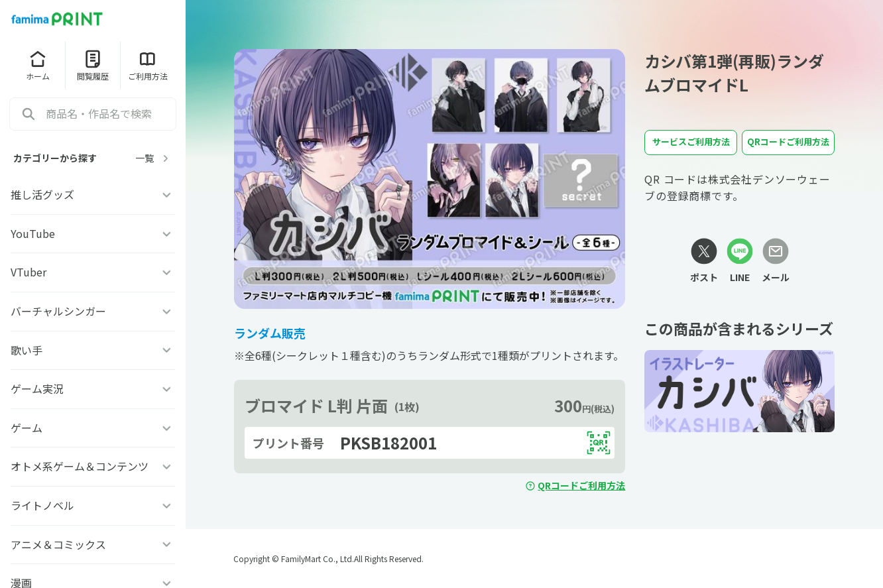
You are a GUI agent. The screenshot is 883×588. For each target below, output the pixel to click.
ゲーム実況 (93, 388)
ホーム (38, 65)
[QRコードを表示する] (599, 443)
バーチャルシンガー (93, 311)
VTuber (93, 272)
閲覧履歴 (93, 65)
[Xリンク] (704, 261)
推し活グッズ (93, 194)
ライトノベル (93, 505)
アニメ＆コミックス (93, 544)
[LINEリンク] (740, 261)
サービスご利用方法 (691, 142)
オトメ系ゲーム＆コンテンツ (93, 466)
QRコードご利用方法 (575, 485)
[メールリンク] (776, 261)
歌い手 (93, 350)
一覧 (154, 158)
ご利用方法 (148, 65)
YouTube (93, 233)
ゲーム (93, 428)
